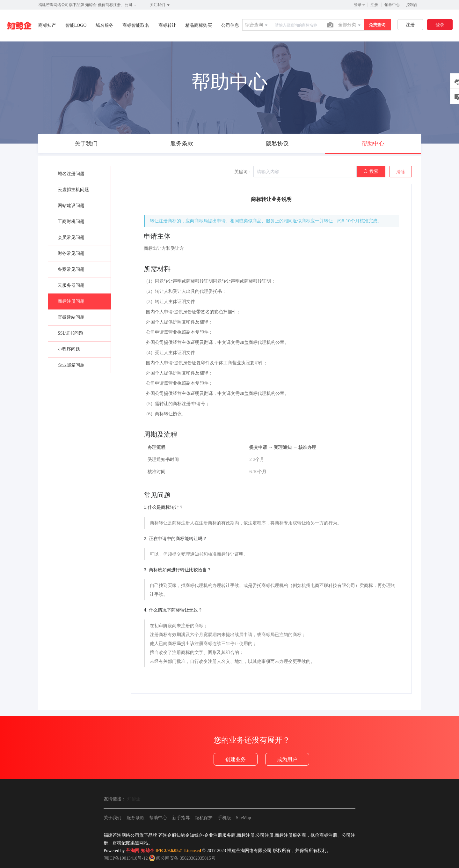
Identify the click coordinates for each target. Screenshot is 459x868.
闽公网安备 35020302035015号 (182, 858)
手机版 (224, 818)
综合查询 (257, 25)
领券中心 (392, 5)
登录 (358, 5)
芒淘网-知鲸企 (140, 851)
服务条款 (135, 818)
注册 (374, 5)
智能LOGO (76, 25)
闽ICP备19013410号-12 (126, 858)
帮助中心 (158, 818)
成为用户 (287, 759)
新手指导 (181, 818)
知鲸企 (134, 799)
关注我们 (160, 5)
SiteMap (243, 818)
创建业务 (236, 759)
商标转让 (167, 25)
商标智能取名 (136, 25)
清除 (401, 172)
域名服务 (105, 25)
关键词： (243, 172)
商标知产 (47, 25)
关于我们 (113, 818)
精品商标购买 (199, 25)
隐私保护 (204, 818)
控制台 (412, 5)
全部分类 (350, 25)
